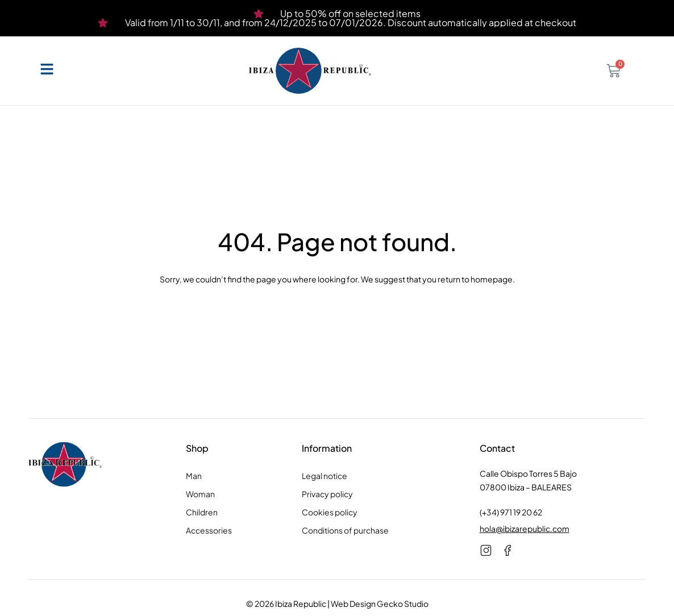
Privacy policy (327, 494)
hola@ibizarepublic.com (525, 528)
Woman (200, 494)
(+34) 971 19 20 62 (511, 512)
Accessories (209, 530)
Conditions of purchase (345, 530)
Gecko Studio (403, 603)
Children (202, 512)
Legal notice (324, 476)
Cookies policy (330, 512)
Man (194, 476)
